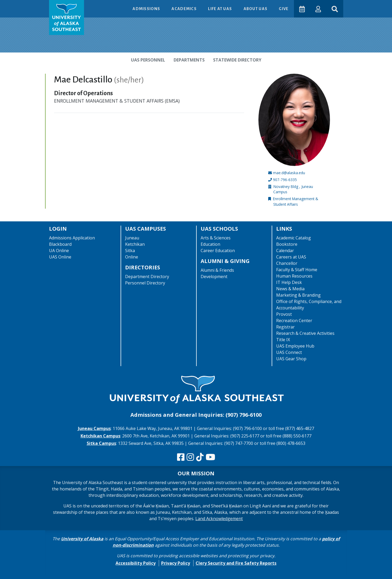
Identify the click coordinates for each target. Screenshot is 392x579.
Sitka (130, 251)
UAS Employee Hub (295, 346)
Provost (284, 314)
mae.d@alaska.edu (289, 173)
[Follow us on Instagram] (190, 457)
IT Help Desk (289, 282)
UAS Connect (289, 352)
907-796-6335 (285, 180)
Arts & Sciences (216, 238)
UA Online (59, 251)
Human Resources (294, 276)
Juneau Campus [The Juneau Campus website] (94, 428)
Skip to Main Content (25, 5)
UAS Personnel (148, 60)
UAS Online (60, 257)
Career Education (218, 251)
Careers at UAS (291, 257)
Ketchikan (135, 244)
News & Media (290, 289)
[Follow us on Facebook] (181, 457)
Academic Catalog (294, 238)
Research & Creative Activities (305, 333)
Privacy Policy (176, 563)
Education (210, 244)
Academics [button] (184, 9)
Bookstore (287, 244)
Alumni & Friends (217, 270)
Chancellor (287, 263)
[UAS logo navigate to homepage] (67, 17)
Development (214, 277)
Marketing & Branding (298, 295)
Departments (189, 60)
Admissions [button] (147, 9)
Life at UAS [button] (220, 9)
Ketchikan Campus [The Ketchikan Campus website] (100, 436)
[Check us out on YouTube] (210, 457)
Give (284, 9)
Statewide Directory (237, 60)
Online (132, 257)
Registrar (285, 327)
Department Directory (147, 277)
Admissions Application (72, 238)
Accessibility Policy (136, 563)
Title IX (283, 340)
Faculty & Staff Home (297, 270)
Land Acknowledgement (219, 519)
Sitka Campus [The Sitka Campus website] (101, 443)
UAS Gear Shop (291, 359)
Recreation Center (294, 321)
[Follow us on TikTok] (200, 457)
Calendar (285, 251)
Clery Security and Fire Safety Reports (236, 563)
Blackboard (60, 244)
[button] (318, 9)
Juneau (132, 238)
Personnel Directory (145, 283)
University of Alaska (82, 539)
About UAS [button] (256, 9)
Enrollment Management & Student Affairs (296, 201)
